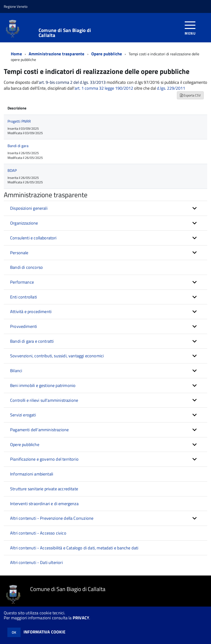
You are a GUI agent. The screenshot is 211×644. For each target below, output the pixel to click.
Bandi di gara (18, 146)
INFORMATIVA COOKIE (44, 632)
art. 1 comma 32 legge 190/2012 (104, 88)
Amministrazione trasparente (57, 54)
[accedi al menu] (190, 28)
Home (16, 54)
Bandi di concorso (26, 267)
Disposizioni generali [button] (29, 208)
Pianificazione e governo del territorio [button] (44, 459)
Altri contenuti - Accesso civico (38, 533)
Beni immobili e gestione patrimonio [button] (43, 385)
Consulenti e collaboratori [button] (33, 238)
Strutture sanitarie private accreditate (44, 489)
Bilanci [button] (16, 371)
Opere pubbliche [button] (25, 445)
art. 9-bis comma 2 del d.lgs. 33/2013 (72, 82)
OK (14, 632)
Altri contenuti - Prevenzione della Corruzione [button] (52, 518)
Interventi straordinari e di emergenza (44, 504)
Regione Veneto (16, 6)
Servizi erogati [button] (23, 415)
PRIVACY (81, 618)
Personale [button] (19, 253)
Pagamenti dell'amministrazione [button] (39, 430)
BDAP (12, 170)
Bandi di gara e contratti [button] (32, 341)
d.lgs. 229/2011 (171, 88)
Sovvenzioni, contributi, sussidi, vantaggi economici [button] (57, 356)
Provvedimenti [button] (24, 326)
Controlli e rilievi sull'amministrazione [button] (44, 400)
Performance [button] (22, 282)
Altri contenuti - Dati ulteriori (36, 562)
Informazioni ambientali (32, 474)
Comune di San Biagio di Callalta (65, 33)
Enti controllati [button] (24, 297)
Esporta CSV (190, 95)
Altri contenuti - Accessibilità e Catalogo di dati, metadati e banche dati (74, 548)
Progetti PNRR (19, 121)
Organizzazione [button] (24, 223)
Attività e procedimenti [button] (31, 312)
